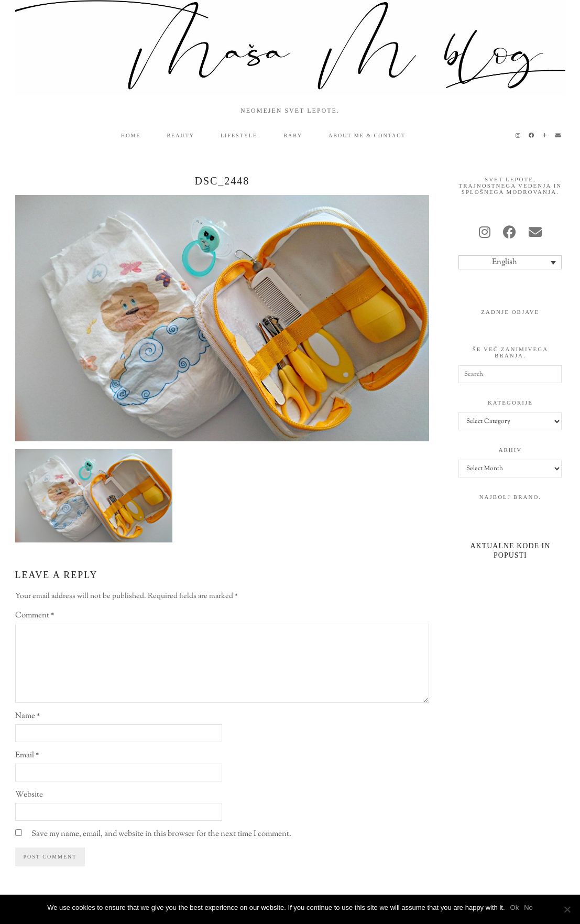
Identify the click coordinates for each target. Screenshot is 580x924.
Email (27, 755)
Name (28, 716)
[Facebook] (532, 136)
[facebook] (510, 234)
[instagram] (485, 234)
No (528, 907)
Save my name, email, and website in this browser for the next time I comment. (161, 834)
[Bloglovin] (545, 136)
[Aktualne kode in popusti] (510, 538)
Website (29, 795)
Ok (515, 907)
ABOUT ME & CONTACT (367, 135)
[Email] (559, 136)
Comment (35, 616)
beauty (180, 135)
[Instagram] (518, 136)
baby (293, 135)
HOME (131, 135)
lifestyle (239, 135)
